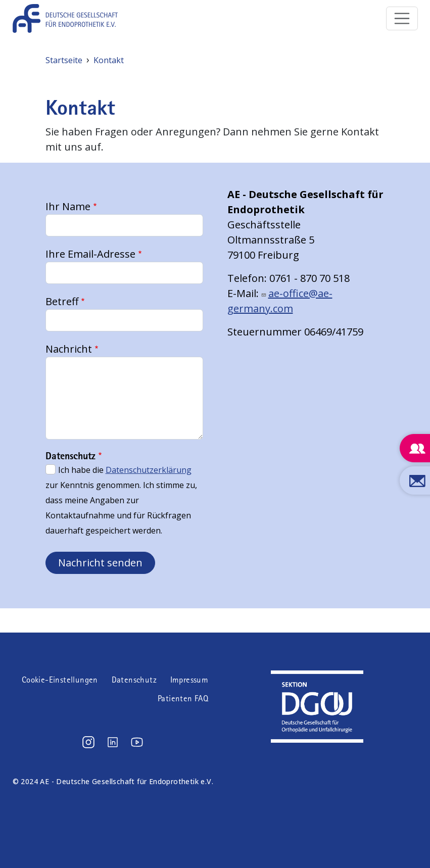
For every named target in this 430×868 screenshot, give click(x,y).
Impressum (189, 680)
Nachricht (69, 349)
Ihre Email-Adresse (90, 254)
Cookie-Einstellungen (60, 680)
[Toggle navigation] (402, 19)
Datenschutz (134, 680)
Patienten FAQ (183, 698)
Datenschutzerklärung (149, 470)
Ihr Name (68, 206)
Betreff (62, 301)
